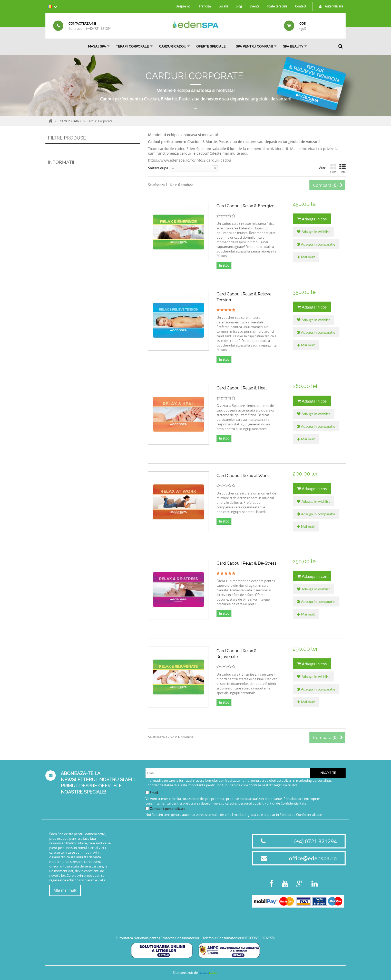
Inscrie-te (328, 773)
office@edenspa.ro (313, 858)
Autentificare (330, 6)
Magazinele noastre (69, 245)
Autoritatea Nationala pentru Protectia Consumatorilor (157, 938)
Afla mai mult (65, 890)
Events (254, 6)
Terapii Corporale (132, 46)
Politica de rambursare (71, 225)
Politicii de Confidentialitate (285, 803)
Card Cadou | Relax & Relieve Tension (244, 297)
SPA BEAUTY (293, 46)
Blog (239, 6)
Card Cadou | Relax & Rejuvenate (237, 654)
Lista (343, 169)
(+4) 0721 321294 (316, 841)
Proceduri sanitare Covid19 (142, 834)
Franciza (205, 6)
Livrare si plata (65, 209)
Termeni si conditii (135, 847)
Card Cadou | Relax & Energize (245, 206)
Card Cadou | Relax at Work (243, 476)
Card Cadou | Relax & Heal (242, 388)
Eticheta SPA (131, 841)
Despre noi (183, 6)
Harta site (129, 899)
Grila (333, 169)
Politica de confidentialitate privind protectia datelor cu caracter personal (142, 888)
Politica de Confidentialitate (301, 815)
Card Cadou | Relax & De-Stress (247, 563)
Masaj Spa (97, 46)
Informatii (61, 196)
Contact (301, 6)
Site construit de (195, 973)
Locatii (223, 6)
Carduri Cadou (173, 46)
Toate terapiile (277, 6)
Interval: (52, 172)
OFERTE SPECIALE (211, 46)
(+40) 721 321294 (99, 29)
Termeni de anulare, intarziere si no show (85, 217)
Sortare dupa (158, 168)
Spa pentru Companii (254, 46)
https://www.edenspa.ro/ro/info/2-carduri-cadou (190, 160)
